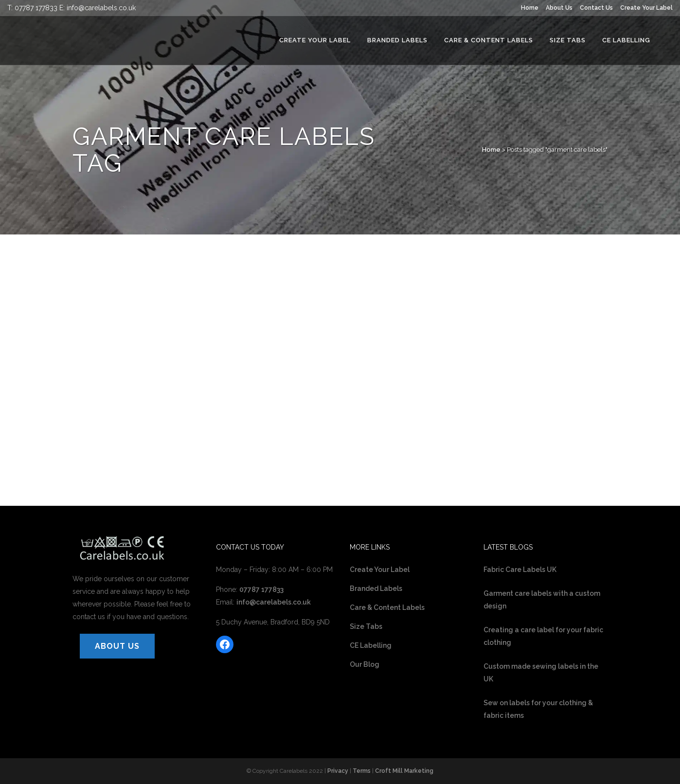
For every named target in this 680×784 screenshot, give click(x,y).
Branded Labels (376, 588)
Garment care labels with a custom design (542, 600)
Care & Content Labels (387, 607)
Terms (362, 771)
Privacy (338, 771)
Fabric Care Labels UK (520, 570)
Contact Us (596, 8)
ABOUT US (117, 646)
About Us (559, 8)
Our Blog (365, 664)
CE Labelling (371, 645)
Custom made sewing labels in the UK (541, 673)
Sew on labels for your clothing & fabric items (538, 709)
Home (530, 8)
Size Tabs (366, 626)
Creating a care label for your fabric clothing (543, 636)
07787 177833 (36, 8)
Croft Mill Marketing (404, 771)
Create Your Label (646, 8)
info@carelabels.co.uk (101, 8)
